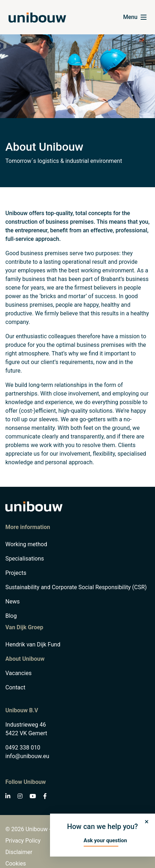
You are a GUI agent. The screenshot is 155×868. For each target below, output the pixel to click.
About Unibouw (25, 659)
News (12, 602)
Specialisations (25, 559)
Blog (11, 616)
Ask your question (105, 840)
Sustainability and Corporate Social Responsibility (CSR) (76, 587)
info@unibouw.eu (27, 756)
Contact (15, 687)
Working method (26, 544)
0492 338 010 (23, 748)
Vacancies (18, 673)
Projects (16, 573)
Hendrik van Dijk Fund (33, 644)
